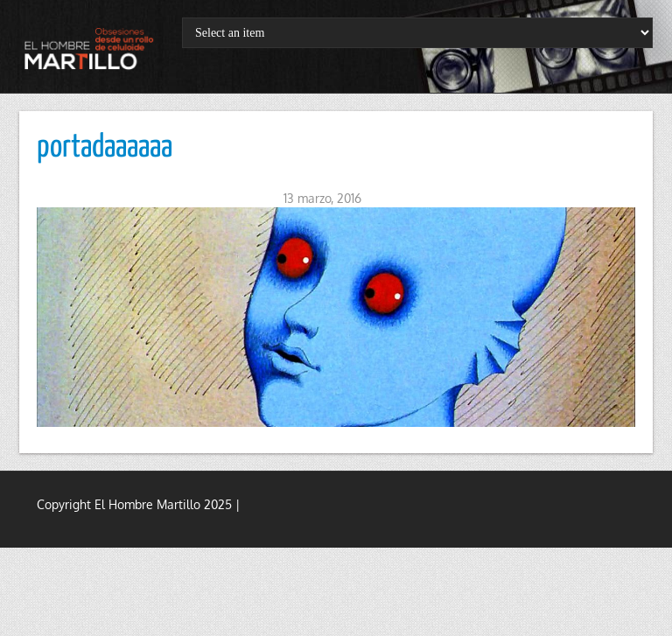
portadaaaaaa (105, 148)
